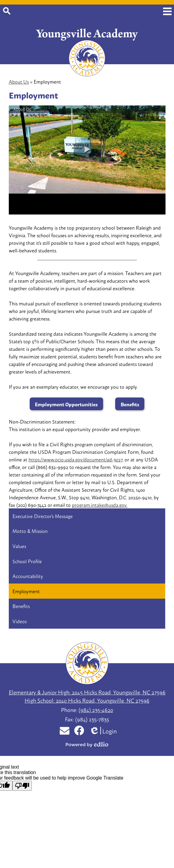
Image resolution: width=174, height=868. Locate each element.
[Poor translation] (22, 786)
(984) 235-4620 (96, 710)
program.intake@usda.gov (100, 505)
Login (104, 731)
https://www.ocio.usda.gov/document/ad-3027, (76, 459)
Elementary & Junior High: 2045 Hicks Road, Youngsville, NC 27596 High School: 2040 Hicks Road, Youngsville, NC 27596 (87, 696)
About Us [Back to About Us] (19, 81)
